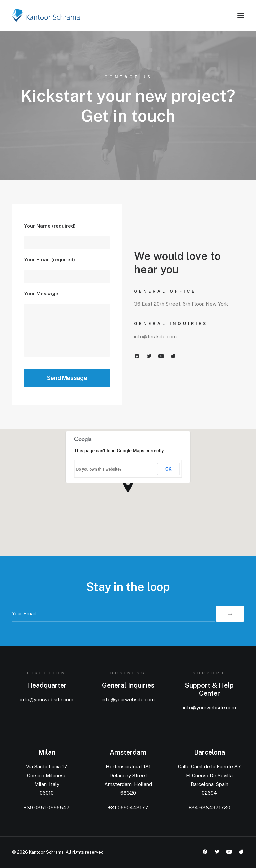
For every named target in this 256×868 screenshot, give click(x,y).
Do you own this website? (99, 469)
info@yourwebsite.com (47, 699)
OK (168, 469)
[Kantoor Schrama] (47, 16)
